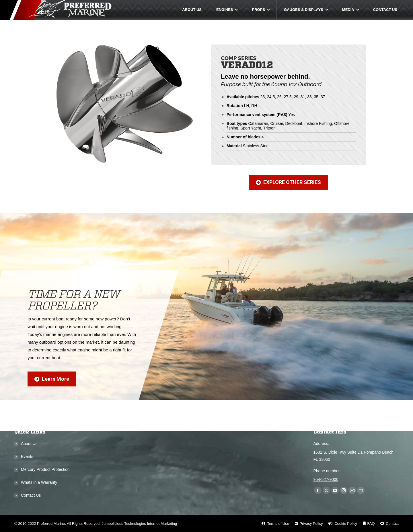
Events (27, 456)
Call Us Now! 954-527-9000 (356, 5)
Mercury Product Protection (45, 469)
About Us (29, 444)
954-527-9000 (326, 479)
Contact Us (31, 495)
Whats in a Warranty (39, 482)
